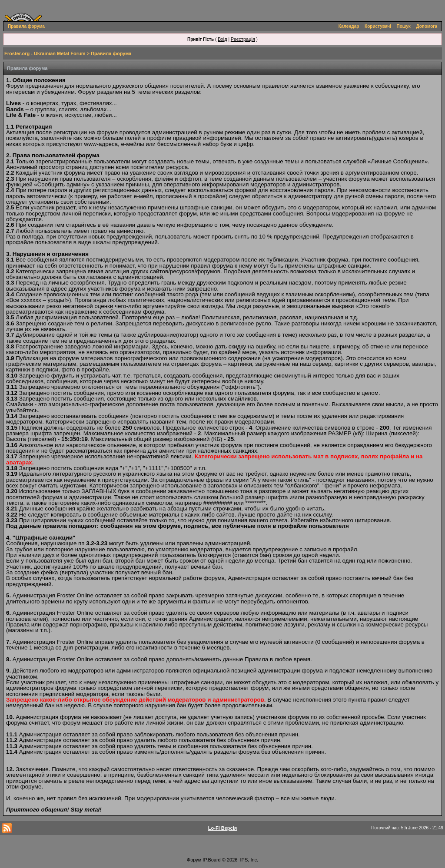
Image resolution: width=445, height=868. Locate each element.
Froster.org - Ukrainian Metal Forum (45, 53)
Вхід (222, 39)
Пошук (404, 26)
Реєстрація (243, 39)
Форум (194, 860)
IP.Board (211, 860)
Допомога (427, 26)
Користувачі (378, 26)
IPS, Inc (249, 860)
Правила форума (26, 26)
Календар (349, 26)
